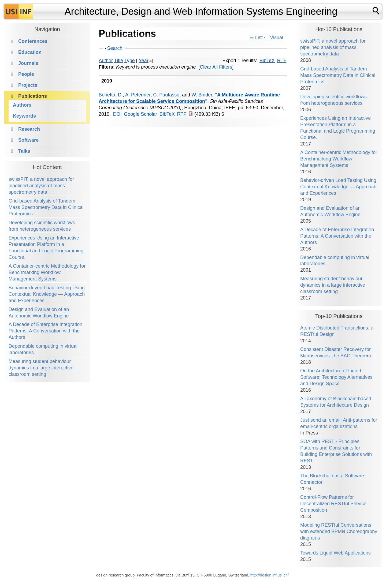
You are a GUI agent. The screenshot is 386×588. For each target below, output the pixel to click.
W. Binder (202, 95)
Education (30, 52)
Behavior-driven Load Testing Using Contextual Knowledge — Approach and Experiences (47, 294)
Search (115, 48)
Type (130, 61)
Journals (28, 63)
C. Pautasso (166, 95)
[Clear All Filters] (216, 67)
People (26, 74)
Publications (33, 96)
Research (29, 129)
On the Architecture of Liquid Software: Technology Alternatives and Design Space (336, 377)
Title (119, 61)
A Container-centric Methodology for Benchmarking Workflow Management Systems (47, 272)
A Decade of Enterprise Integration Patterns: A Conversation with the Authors (45, 331)
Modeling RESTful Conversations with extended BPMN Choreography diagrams (339, 531)
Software (28, 140)
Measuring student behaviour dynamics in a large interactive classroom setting (41, 368)
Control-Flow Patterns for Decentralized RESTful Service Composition (333, 504)
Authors (22, 105)
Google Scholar (140, 114)
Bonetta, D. (111, 95)
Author (106, 61)
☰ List (256, 38)
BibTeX (267, 61)
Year (143, 61)
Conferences (33, 41)
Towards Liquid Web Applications (335, 553)
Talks (24, 151)
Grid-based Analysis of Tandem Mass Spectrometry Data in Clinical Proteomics (46, 207)
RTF (282, 61)
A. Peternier (138, 95)
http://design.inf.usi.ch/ (270, 575)
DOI (117, 114)
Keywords (24, 116)
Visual (275, 38)
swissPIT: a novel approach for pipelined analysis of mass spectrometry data (41, 186)
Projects (28, 85)
